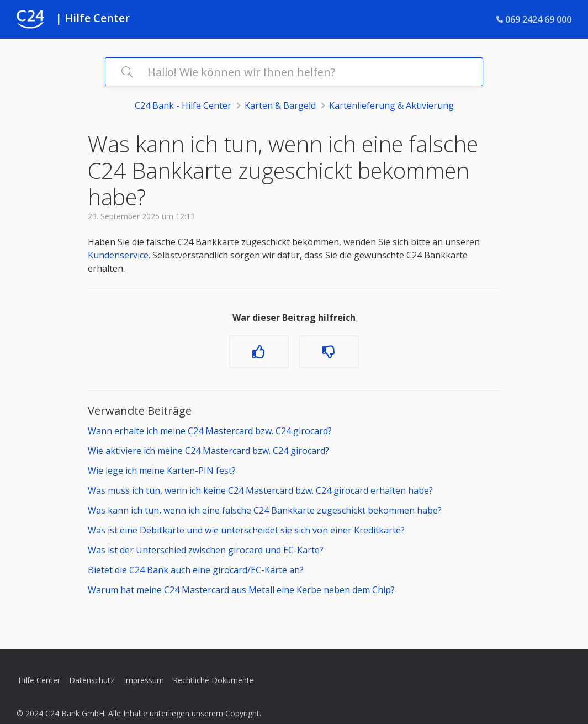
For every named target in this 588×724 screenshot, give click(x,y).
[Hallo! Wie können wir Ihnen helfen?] (294, 72)
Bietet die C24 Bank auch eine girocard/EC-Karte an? (196, 570)
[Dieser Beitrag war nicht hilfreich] (329, 352)
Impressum (144, 680)
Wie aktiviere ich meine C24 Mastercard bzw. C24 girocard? (208, 451)
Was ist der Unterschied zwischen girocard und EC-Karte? (206, 550)
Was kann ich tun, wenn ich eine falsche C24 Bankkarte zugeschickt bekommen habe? (265, 510)
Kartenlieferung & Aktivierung (391, 105)
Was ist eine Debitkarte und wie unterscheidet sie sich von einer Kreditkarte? (246, 530)
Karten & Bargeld (280, 105)
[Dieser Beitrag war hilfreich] (259, 352)
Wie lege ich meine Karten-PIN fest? (162, 471)
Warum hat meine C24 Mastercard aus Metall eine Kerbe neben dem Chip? (241, 590)
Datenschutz (92, 680)
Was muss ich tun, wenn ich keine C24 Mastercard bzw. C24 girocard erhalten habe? (260, 490)
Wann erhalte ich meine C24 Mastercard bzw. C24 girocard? (210, 431)
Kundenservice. (119, 255)
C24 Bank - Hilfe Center (183, 105)
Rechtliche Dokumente (213, 680)
